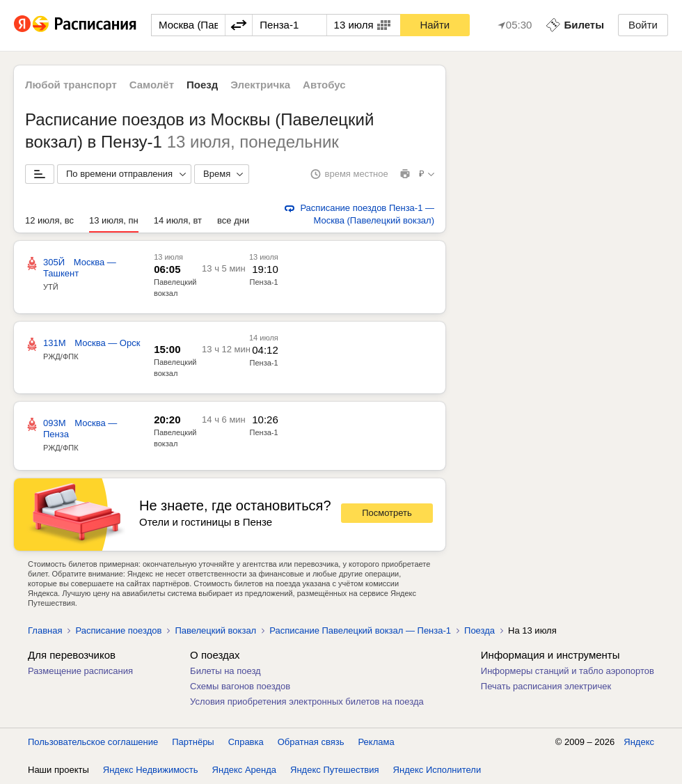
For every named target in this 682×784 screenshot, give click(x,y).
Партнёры (193, 742)
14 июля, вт (178, 220)
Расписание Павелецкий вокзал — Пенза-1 (360, 630)
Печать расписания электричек (546, 686)
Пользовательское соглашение (93, 742)
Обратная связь (311, 742)
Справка (246, 742)
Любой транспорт (71, 85)
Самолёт (152, 85)
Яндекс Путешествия (335, 770)
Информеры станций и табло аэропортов (568, 671)
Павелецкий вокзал (215, 630)
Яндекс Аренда (244, 770)
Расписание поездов (118, 630)
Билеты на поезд (225, 671)
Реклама (376, 742)
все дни (233, 220)
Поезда (479, 630)
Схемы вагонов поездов (240, 686)
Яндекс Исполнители (437, 770)
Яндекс (639, 742)
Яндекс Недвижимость (151, 770)
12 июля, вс (49, 220)
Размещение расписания (80, 671)
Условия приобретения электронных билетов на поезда (307, 701)
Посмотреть (387, 513)
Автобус (324, 85)
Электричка (260, 85)
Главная (45, 630)
